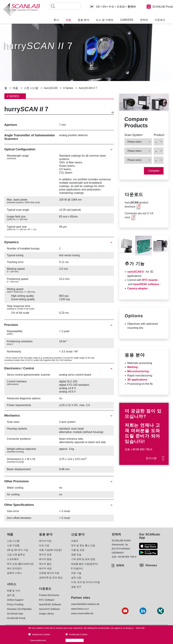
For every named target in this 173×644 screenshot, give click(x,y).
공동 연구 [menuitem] (76, 587)
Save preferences (38, 640)
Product (159, 135)
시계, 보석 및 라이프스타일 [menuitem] (85, 582)
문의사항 (151, 458)
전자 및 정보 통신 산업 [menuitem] (83, 545)
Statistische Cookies (41, 635)
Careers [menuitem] (127, 20)
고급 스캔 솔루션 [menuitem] (16, 555)
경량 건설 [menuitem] (76, 555)
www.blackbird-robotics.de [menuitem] (85, 604)
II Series (68, 88)
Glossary (151, 565)
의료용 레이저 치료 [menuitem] (49, 573)
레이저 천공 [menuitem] (45, 555)
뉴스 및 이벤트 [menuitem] (105, 20)
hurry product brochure (137, 205)
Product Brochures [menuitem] (49, 595)
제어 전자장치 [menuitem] (14, 568)
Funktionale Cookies (78, 635)
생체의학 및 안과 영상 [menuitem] (51, 578)
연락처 (120, 565)
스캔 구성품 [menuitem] (13, 545)
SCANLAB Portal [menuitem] (16, 618)
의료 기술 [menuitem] (76, 573)
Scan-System (133, 135)
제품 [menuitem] (68, 20)
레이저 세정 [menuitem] (45, 568)
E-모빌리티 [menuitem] (77, 568)
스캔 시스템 (31, 88)
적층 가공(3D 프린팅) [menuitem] (50, 550)
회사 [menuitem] (56, 20)
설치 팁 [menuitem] (11, 595)
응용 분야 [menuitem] (83, 20)
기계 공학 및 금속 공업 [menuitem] (83, 559)
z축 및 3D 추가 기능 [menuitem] (18, 550)
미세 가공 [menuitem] (44, 545)
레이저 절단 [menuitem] (45, 564)
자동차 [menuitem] (75, 541)
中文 (112, 7)
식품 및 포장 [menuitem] (78, 550)
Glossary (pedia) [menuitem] (19, 609)
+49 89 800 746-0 (142, 449)
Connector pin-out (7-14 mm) (139, 215)
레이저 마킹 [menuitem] (45, 541)
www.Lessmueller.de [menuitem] (82, 613)
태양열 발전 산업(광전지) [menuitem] (84, 564)
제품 (15, 88)
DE (98, 7)
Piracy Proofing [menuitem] (15, 604)
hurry (51, 88)
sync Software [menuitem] (49, 609)
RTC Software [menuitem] (47, 600)
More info (140, 628)
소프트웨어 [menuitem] (13, 559)
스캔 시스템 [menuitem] (13, 541)
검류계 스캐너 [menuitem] (14, 573)
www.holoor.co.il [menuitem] (80, 609)
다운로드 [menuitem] (160, 20)
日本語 (121, 7)
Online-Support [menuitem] (15, 600)
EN (104, 7)
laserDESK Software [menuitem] (50, 604)
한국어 (132, 7)
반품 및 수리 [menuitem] (14, 591)
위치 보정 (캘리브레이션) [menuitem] (20, 564)
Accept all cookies (76, 640)
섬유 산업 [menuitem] (76, 578)
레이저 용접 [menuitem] (45, 559)
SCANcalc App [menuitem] (15, 614)
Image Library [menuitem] (46, 614)
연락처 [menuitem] (144, 20)
